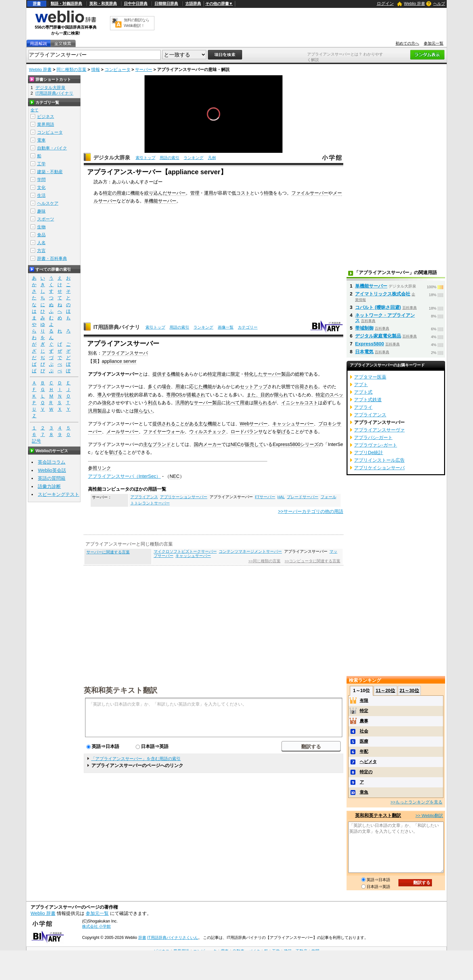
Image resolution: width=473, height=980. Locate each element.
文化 (41, 187)
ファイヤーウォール (164, 432)
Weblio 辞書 (415, 4)
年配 (364, 751)
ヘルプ (439, 4)
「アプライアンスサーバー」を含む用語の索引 (136, 759)
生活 (41, 195)
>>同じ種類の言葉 (264, 561)
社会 (364, 731)
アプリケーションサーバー (184, 497)
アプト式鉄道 (368, 400)
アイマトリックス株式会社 (383, 294)
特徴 (268, 193)
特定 (212, 374)
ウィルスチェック (208, 432)
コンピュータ (118, 70)
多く (152, 386)
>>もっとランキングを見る (417, 802)
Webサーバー (254, 424)
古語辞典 (193, 4)
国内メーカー (208, 444)
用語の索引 (169, 158)
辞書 (37, 4)
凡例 (212, 158)
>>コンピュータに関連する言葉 (313, 561)
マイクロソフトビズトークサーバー (185, 551)
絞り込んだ (156, 193)
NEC (236, 444)
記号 (36, 441)
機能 (135, 193)
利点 (152, 403)
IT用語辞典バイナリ (117, 327)
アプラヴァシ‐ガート (376, 445)
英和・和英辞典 (103, 4)
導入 (102, 395)
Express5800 (286, 444)
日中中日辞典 (136, 4)
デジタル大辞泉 (112, 158)
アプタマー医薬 (370, 377)
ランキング (193, 158)
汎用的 (182, 403)
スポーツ (46, 219)
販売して (254, 444)
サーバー (144, 70)
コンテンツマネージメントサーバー (250, 551)
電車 (41, 140)
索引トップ (146, 158)
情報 (96, 70)
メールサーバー (123, 432)
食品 (41, 235)
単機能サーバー (160, 201)
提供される (164, 424)
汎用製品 (97, 411)
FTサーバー (265, 497)
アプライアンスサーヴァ (379, 430)
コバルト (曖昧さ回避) (378, 307)
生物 (41, 227)
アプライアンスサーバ (125, 353)
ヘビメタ (368, 762)
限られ (281, 395)
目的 (265, 395)
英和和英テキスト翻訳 (121, 690)
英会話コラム (52, 462)
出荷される (306, 386)
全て (34, 110)
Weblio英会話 (52, 470)
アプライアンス (144, 497)
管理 (195, 193)
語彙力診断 (49, 486)
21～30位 (409, 690)
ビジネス (46, 117)
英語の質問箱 (52, 478)
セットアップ (254, 386)
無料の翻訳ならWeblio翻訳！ (136, 23)
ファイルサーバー (310, 193)
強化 (106, 403)
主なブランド (157, 444)
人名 (41, 243)
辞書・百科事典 (52, 258)
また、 (254, 395)
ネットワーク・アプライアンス (385, 318)
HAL (281, 497)
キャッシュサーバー (293, 424)
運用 (209, 193)
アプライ (363, 407)
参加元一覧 (434, 43)
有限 (364, 700)
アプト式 (363, 392)
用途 (121, 193)
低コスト (241, 193)
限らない (143, 411)
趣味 (41, 211)
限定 (235, 374)
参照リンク (100, 468)
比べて (233, 403)
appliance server (119, 361)
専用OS (174, 395)
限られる (263, 403)
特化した (254, 374)
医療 (364, 741)
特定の (110, 193)
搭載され (196, 395)
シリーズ (309, 444)
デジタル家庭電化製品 (378, 336)
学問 (41, 180)
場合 (166, 386)
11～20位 (385, 690)
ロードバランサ (247, 432)
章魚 (364, 792)
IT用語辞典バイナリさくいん (173, 938)
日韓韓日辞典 (166, 4)
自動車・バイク (52, 148)
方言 (41, 251)
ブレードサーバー (303, 497)
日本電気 (364, 352)
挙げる (283, 432)
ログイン (385, 3)
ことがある (187, 424)
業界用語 (46, 124)
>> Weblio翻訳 (429, 816)
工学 (41, 164)
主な (203, 424)
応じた (196, 386)
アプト (361, 385)
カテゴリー (248, 327)
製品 (286, 374)
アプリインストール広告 (379, 460)
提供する (162, 374)
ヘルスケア (48, 203)
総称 (300, 374)
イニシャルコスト (300, 403)
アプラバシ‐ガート (373, 437)
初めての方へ (407, 43)
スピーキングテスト (58, 494)
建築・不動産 (50, 172)
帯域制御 (364, 328)
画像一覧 (226, 327)
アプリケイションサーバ (379, 468)
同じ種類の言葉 (71, 70)
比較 (129, 395)
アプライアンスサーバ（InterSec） (124, 476)
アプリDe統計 (369, 453)
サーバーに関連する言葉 (108, 552)
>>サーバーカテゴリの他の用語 (311, 511)
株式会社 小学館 (96, 926)
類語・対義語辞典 (66, 4)
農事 (364, 721)
